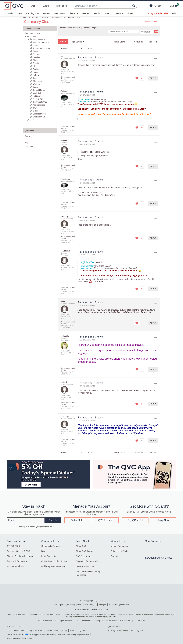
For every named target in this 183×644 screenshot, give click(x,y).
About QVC (81, 546)
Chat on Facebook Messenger (21, 556)
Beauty (108, 13)
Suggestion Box (39, 114)
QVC (25, 17)
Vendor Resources (119, 546)
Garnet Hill (113, 605)
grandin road (124, 605)
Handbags (37, 57)
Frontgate (102, 605)
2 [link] (78, 49)
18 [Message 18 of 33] (68, 372)
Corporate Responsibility (87, 561)
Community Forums (50, 546)
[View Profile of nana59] (64, 140)
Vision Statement (13, 638)
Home (35, 72)
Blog (43, 551)
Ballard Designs (90, 605)
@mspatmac (83, 102)
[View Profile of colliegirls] (65, 336)
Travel (35, 108)
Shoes (130, 13)
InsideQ (36, 45)
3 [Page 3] (81, 49)
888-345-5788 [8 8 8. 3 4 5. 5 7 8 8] (139, 621)
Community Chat (56, 17)
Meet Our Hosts (49, 556)
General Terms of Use (99, 609)
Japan (125, 631)
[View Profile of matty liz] (64, 382)
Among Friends (39, 105)
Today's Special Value (42, 48)
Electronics (37, 81)
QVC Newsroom (84, 556)
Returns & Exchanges (17, 561)
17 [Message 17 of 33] (68, 326)
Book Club (37, 93)
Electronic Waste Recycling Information (74, 634)
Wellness (37, 84)
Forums (45, 17)
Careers (114, 556)
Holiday (36, 75)
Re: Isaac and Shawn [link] (72, 17)
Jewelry (119, 13)
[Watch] (46, 6)
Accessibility (27, 638)
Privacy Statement (82, 609)
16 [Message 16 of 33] (68, 291)
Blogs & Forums (35, 17)
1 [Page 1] (74, 49)
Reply (153, 78)
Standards (29, 147)
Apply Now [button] (163, 520)
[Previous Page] (65, 49)
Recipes (36, 69)
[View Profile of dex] (62, 57)
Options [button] (155, 58)
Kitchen (36, 66)
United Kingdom (136, 631)
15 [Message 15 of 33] (68, 241)
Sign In (147, 21)
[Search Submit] (134, 6)
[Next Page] (91, 49)
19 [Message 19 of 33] (68, 406)
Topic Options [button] (77, 42)
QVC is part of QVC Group (65, 605)
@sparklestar (84, 99)
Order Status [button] (78, 520)
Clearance (73, 13)
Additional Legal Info (78, 631)
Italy (119, 631)
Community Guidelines (16, 631)
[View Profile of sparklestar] (65, 251)
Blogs (32, 120)
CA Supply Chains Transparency (43, 634)
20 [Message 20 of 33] (68, 443)
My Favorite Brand (40, 39)
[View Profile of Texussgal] (65, 417)
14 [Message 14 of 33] (68, 206)
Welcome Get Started (42, 42)
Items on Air (62, 6)
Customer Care (39, 117)
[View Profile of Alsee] (63, 302)
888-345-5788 (13, 546)
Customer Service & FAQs (19, 551)
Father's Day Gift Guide (54, 13)
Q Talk (36, 111)
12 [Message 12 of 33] (68, 130)
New (20, 13)
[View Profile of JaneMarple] (65, 179)
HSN (79, 605)
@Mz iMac (88, 262)
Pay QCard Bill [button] (135, 520)
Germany (111, 631)
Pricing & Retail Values (36, 631)
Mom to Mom (38, 99)
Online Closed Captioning (57, 631)
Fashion (97, 13)
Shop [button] (33, 6)
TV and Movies (39, 90)
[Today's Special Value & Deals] (163, 13)
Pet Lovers (37, 96)
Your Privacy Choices (15, 634)
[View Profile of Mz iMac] (64, 91)
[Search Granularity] (147, 32)
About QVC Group (85, 551)
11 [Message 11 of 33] (68, 81)
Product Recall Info (15, 566)
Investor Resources (85, 566)
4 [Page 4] (85, 49)
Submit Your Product (120, 551)
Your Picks (8, 13)
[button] (152, 6)
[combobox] (102, 6)
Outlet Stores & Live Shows (54, 561)
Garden (86, 13)
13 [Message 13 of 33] (68, 169)
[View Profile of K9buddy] (64, 216)
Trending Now (32, 13)
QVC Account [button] (105, 520)
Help (155, 21)
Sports (36, 87)
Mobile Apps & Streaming (53, 566)
